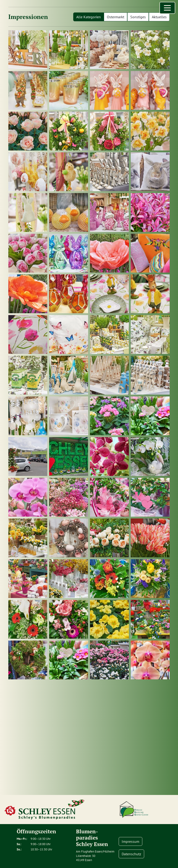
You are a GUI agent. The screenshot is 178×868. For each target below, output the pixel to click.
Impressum (130, 841)
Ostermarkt (116, 17)
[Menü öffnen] (167, 8)
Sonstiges (138, 17)
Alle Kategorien (89, 17)
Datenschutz (131, 854)
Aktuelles (159, 17)
